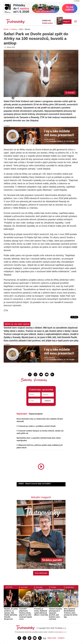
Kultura (9, 587)
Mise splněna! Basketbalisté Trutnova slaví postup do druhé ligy (71, 613)
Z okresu (14, 29)
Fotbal (54, 587)
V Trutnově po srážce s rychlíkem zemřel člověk (36, 426)
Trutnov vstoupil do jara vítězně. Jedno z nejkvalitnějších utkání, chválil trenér (41, 334)
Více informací (41, 573)
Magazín (66, 22)
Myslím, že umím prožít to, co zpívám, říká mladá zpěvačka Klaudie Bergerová (11, 614)
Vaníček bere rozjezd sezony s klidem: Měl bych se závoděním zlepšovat (41, 328)
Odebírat (48, 401)
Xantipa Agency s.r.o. (60, 632)
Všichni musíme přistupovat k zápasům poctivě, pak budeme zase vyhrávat (56, 614)
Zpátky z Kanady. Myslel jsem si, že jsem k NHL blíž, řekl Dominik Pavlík (40, 337)
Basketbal (70, 587)
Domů (6, 29)
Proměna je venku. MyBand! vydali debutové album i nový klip (41, 612)
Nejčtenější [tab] (22, 414)
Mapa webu (52, 638)
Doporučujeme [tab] (36, 414)
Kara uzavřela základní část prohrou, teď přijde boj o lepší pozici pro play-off (41, 341)
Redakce (61, 638)
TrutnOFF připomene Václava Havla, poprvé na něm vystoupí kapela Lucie (25, 614)
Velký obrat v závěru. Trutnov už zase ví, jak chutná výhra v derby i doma (41, 331)
